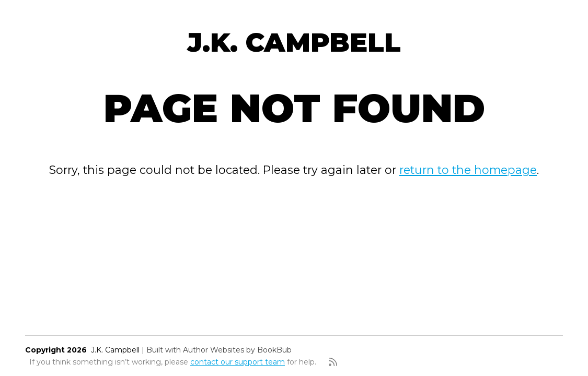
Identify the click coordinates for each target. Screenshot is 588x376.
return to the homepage (468, 170)
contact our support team (238, 362)
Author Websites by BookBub (237, 350)
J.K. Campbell (294, 42)
